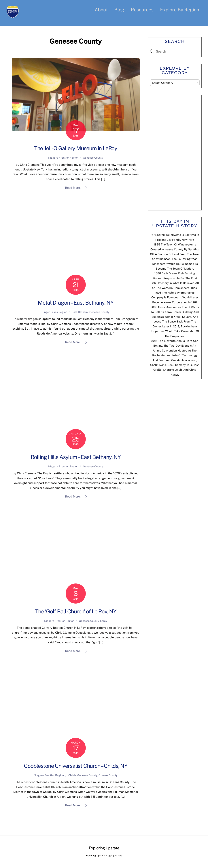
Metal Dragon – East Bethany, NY (76, 303)
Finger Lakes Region (54, 312)
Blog (119, 10)
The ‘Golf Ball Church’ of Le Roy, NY (76, 612)
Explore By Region (180, 10)
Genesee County (93, 158)
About (101, 10)
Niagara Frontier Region (63, 158)
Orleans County (108, 775)
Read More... (74, 188)
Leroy (104, 621)
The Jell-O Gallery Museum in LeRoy (76, 148)
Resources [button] (142, 10)
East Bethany (80, 312)
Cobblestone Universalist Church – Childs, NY (76, 766)
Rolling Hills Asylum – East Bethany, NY (76, 457)
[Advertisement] (177, 152)
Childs (72, 775)
